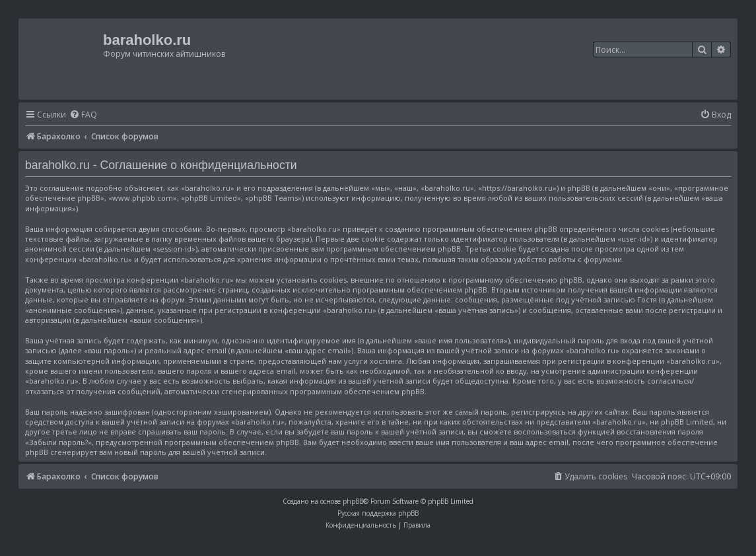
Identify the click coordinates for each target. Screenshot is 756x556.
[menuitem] (83, 115)
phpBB (353, 501)
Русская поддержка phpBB (378, 513)
